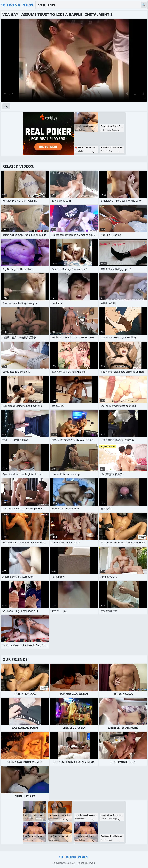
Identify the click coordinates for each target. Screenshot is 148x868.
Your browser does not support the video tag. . (74, 61)
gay (6, 106)
